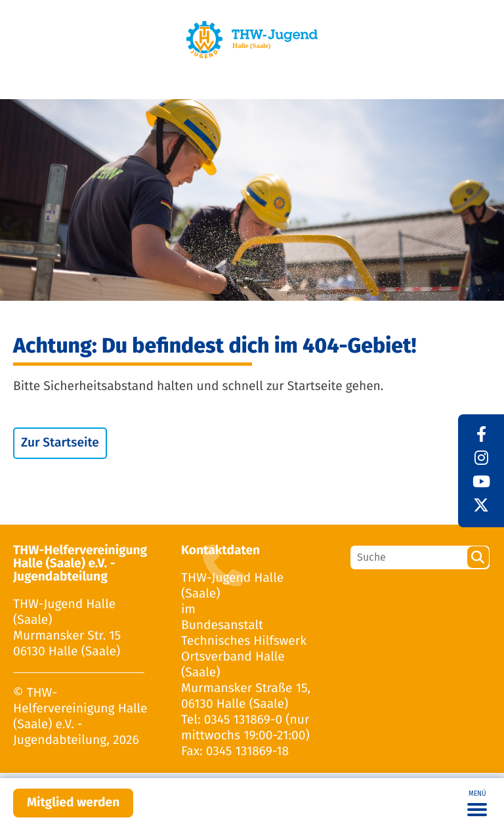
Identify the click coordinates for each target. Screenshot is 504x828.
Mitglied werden (73, 803)
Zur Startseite (60, 443)
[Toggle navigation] (477, 803)
